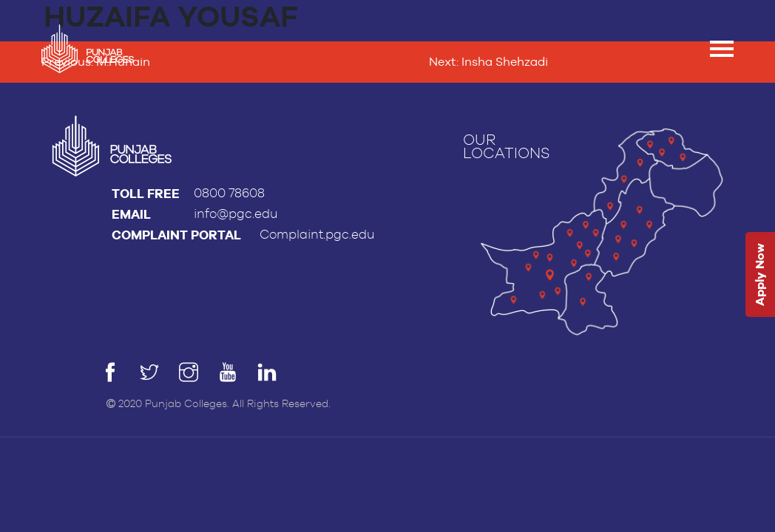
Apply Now (760, 275)
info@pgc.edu (236, 214)
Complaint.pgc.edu (317, 235)
